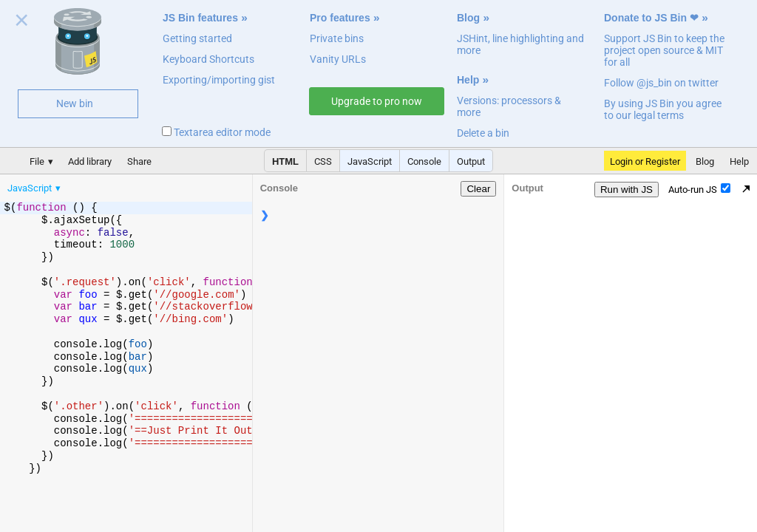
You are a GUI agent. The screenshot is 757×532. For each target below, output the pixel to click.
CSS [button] (323, 161)
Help (468, 80)
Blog (468, 18)
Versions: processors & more (509, 106)
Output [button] (471, 161)
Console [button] (424, 161)
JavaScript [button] (370, 161)
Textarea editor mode (216, 132)
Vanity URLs (338, 59)
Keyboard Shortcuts (208, 59)
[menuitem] (35, 188)
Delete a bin (483, 133)
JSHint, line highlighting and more (520, 44)
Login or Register (645, 161)
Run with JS (627, 190)
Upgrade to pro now (377, 101)
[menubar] (118, 185)
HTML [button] (285, 161)
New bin (75, 103)
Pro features (340, 18)
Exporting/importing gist (219, 80)
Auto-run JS (699, 189)
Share (139, 161)
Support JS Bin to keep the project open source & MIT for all (664, 50)
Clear (478, 189)
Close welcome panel (22, 23)
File (37, 161)
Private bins (337, 38)
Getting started (197, 38)
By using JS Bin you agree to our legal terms (663, 109)
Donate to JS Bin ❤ (651, 18)
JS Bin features (200, 18)
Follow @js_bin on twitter (661, 83)
